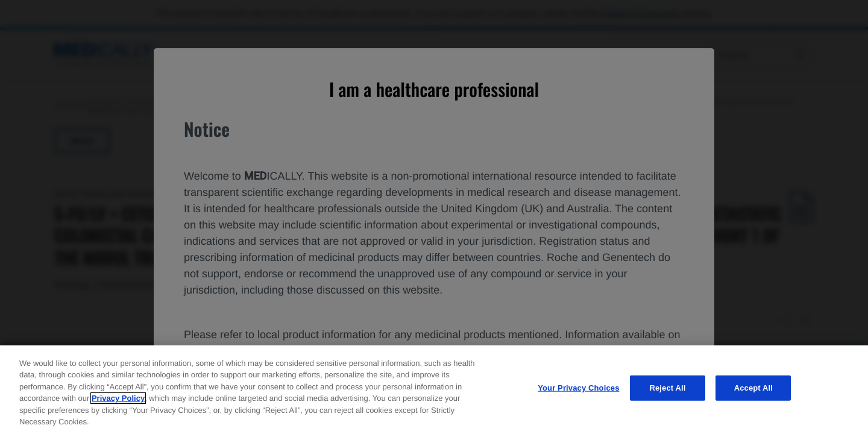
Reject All (667, 388)
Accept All (753, 388)
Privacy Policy (118, 398)
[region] (434, 390)
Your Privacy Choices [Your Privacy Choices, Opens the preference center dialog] (578, 388)
